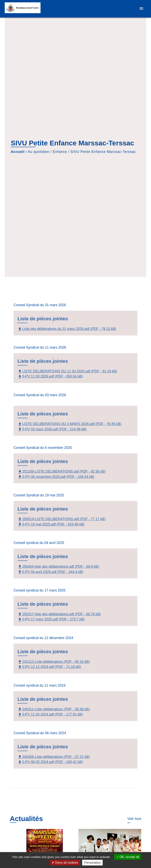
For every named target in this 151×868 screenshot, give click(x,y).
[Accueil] (23, 9)
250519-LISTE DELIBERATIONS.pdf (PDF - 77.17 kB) (62, 519)
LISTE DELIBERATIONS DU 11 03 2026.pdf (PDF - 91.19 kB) (67, 371)
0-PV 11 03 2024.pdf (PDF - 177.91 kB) (50, 714)
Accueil (18, 152)
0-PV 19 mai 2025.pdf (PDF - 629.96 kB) (51, 524)
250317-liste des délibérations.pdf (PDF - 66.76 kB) (59, 614)
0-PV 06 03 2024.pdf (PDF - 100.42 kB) (50, 762)
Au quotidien (39, 152)
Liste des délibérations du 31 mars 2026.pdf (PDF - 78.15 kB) (67, 329)
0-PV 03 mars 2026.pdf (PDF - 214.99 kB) (52, 429)
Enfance (60, 152)
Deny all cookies (65, 863)
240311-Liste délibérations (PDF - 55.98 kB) (54, 709)
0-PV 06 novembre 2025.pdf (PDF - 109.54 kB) (56, 477)
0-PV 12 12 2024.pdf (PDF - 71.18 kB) (49, 667)
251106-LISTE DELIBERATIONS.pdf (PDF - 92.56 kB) (62, 471)
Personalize (92, 863)
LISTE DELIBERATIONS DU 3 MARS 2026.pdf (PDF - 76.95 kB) (69, 424)
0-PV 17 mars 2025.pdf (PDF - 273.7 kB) (51, 619)
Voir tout (134, 819)
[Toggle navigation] (141, 9)
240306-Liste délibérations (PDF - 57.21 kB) (54, 757)
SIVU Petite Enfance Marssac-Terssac (103, 152)
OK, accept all (128, 857)
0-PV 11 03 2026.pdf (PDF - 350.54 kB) (50, 376)
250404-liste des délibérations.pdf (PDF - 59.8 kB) (58, 567)
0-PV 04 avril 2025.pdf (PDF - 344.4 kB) (50, 572)
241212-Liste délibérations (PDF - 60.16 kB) (54, 662)
